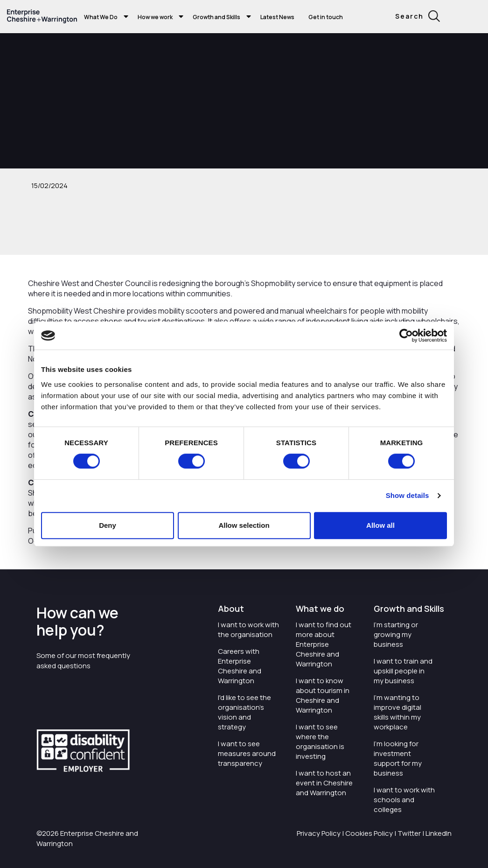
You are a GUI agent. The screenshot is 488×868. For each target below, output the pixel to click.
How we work (155, 17)
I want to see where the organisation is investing (320, 742)
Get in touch (326, 17)
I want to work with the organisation (248, 630)
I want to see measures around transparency (247, 753)
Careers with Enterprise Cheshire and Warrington (240, 666)
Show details (408, 495)
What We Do (101, 17)
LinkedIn (439, 833)
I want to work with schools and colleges (404, 800)
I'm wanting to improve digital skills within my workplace (397, 712)
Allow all (380, 525)
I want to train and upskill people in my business (403, 671)
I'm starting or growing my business (396, 634)
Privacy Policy (319, 833)
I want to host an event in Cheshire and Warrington (324, 783)
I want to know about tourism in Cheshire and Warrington (323, 695)
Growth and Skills (216, 17)
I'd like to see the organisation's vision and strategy (244, 712)
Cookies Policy (369, 833)
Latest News (277, 17)
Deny (108, 525)
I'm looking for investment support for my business (398, 758)
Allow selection (244, 525)
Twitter (409, 833)
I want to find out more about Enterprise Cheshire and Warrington (324, 644)
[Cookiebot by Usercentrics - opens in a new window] (406, 336)
